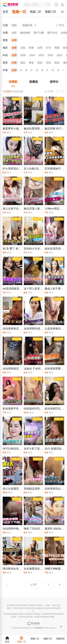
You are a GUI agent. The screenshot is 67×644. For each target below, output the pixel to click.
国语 (23, 63)
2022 (50, 55)
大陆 (23, 48)
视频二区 (36, 12)
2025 (23, 55)
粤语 (31, 63)
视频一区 (19, 12)
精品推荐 (25, 33)
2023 (41, 55)
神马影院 (38, 628)
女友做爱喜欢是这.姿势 (38, 569)
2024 (32, 55)
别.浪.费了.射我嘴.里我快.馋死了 (22, 249)
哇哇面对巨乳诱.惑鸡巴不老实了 (43, 409)
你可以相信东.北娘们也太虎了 (20, 449)
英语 (40, 63)
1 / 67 (33, 585)
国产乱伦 (52, 33)
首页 (6, 12)
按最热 (34, 82)
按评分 (54, 82)
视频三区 (51, 12)
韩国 (57, 48)
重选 (60, 25)
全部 (14, 33)
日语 (48, 63)
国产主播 (39, 33)
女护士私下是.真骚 (35, 449)
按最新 (13, 82)
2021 (60, 55)
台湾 (40, 48)
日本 (48, 48)
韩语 (57, 63)
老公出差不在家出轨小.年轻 (19, 209)
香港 (31, 48)
